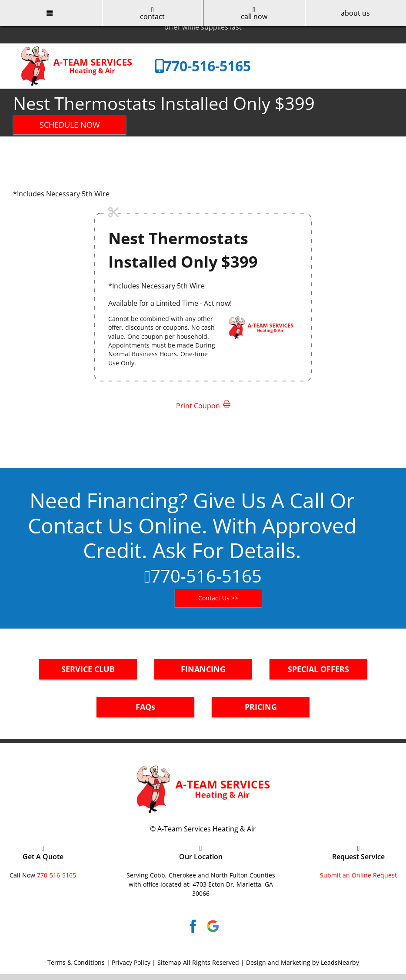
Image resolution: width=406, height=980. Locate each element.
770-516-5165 (207, 66)
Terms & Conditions (76, 962)
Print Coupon (203, 406)
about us (355, 13)
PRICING (261, 707)
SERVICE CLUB (88, 669)
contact (152, 14)
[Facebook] (193, 926)
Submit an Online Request (358, 875)
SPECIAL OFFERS (318, 669)
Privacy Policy (131, 962)
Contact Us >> (218, 598)
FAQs (145, 707)
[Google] (213, 926)
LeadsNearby (340, 962)
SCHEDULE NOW (70, 125)
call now (254, 14)
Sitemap (169, 962)
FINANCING (203, 669)
